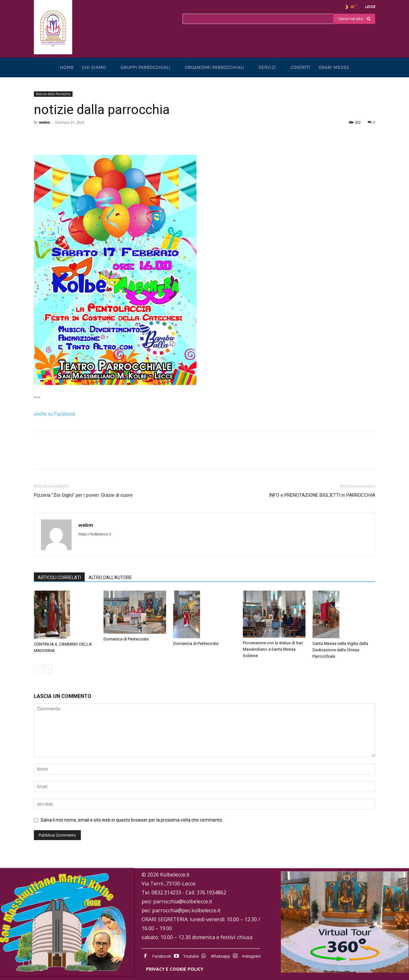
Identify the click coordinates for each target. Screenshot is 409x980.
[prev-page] (38, 669)
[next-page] (48, 669)
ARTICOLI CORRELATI (59, 578)
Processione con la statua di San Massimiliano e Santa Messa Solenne (273, 649)
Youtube (191, 956)
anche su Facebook (54, 414)
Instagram (251, 956)
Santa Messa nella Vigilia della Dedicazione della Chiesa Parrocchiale (340, 650)
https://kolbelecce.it (95, 534)
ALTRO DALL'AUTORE (110, 578)
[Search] (354, 19)
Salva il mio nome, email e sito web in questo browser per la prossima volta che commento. (132, 820)
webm (44, 122)
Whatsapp (220, 956)
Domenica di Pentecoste (126, 639)
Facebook (162, 956)
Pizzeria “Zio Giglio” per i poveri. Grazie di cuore (83, 495)
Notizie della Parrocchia (53, 94)
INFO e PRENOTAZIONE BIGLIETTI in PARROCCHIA (322, 495)
